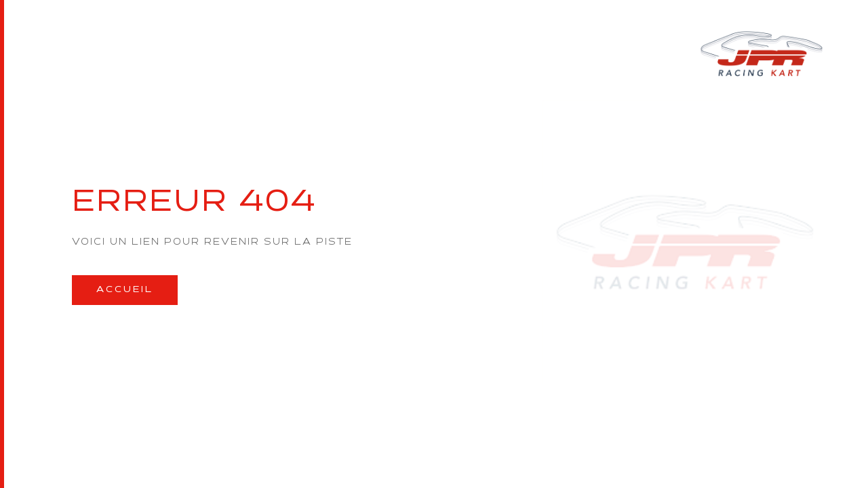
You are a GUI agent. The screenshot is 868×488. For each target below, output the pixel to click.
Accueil (125, 290)
